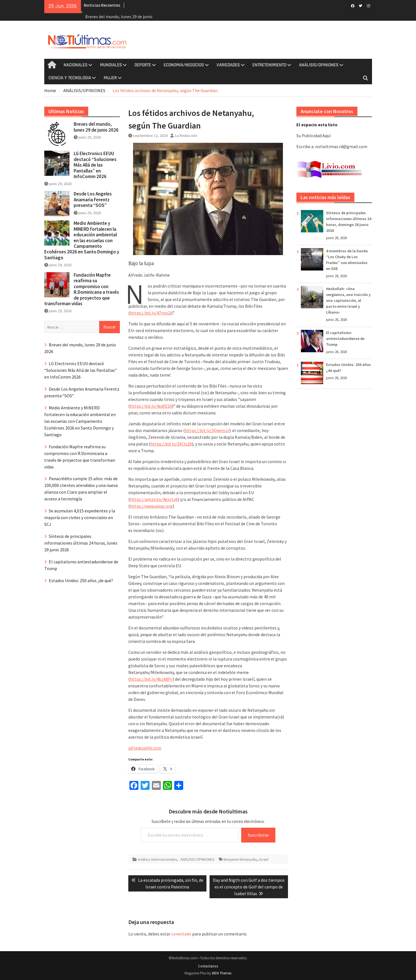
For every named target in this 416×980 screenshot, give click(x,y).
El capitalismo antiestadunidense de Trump (345, 339)
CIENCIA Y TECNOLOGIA (70, 78)
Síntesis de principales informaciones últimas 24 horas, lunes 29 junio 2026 (81, 543)
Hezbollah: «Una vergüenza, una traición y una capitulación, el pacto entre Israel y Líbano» (348, 300)
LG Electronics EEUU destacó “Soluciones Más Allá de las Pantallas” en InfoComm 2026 (95, 165)
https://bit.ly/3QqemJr (207, 430)
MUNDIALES (111, 65)
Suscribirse (258, 835)
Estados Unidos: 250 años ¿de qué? (81, 580)
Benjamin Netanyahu (240, 859)
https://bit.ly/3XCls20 (171, 444)
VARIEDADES (228, 65)
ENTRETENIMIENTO (269, 65)
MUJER (110, 78)
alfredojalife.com (145, 748)
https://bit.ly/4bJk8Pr (151, 679)
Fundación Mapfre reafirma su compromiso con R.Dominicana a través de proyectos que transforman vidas (82, 289)
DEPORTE (143, 65)
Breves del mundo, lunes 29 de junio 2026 (96, 127)
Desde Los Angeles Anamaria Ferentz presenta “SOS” (93, 200)
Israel (264, 859)
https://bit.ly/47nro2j (151, 313)
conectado (181, 934)
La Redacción (186, 136)
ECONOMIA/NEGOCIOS (184, 65)
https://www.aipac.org (151, 506)
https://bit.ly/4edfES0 (151, 406)
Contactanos (208, 966)
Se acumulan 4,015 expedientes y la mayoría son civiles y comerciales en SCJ (80, 517)
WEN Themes (222, 973)
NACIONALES (75, 65)
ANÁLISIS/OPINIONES (319, 65)
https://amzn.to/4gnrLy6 (154, 499)
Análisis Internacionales (157, 859)
